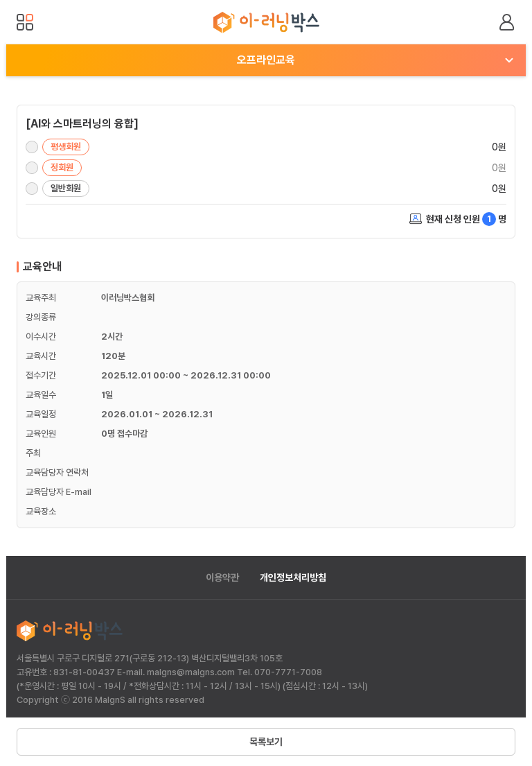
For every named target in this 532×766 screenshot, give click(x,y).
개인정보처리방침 (293, 577)
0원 (499, 147)
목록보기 (266, 742)
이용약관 (222, 577)
